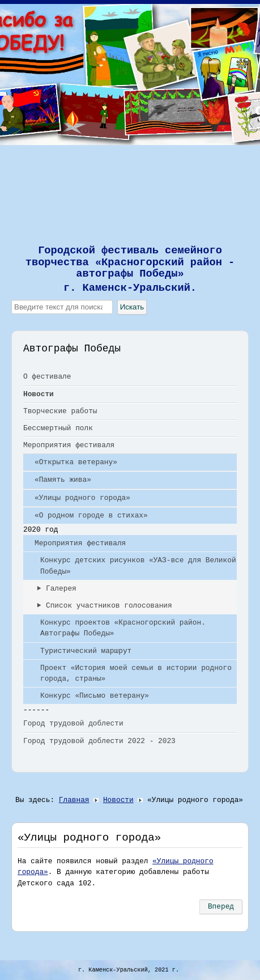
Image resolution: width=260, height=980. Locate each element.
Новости (39, 394)
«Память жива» (63, 480)
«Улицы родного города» (82, 498)
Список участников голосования (109, 606)
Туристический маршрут (86, 651)
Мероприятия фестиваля (69, 445)
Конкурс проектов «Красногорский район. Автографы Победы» (123, 628)
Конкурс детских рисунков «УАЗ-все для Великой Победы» (138, 566)
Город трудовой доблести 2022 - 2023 (99, 741)
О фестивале (47, 377)
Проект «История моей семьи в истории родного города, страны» (136, 673)
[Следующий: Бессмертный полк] (221, 907)
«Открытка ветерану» (76, 462)
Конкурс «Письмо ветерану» (95, 696)
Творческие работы (60, 411)
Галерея (61, 589)
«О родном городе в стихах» (91, 516)
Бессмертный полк (58, 428)
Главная (74, 800)
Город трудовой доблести (73, 724)
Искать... (12, 300)
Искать (132, 307)
